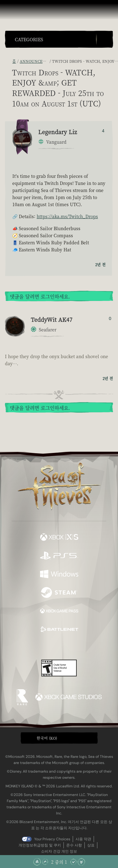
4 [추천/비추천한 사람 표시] (103, 131)
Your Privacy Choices (52, 839)
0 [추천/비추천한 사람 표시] (110, 318)
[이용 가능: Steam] (59, 593)
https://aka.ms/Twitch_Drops (67, 216)
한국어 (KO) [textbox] (47, 738)
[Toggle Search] (104, 39)
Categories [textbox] (29, 39)
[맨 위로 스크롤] (37, 862)
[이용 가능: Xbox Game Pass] (59, 612)
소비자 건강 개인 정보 (59, 851)
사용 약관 (83, 839)
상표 (91, 845)
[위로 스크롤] (45, 862)
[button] (54, 39)
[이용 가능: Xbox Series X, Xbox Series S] (59, 538)
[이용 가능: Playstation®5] (59, 556)
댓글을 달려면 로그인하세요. (40, 296)
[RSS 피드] (9, 61)
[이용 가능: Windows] (59, 575)
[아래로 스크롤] (73, 862)
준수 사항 (74, 845)
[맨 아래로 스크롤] (81, 862)
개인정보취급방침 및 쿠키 (40, 845)
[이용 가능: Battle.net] (59, 630)
